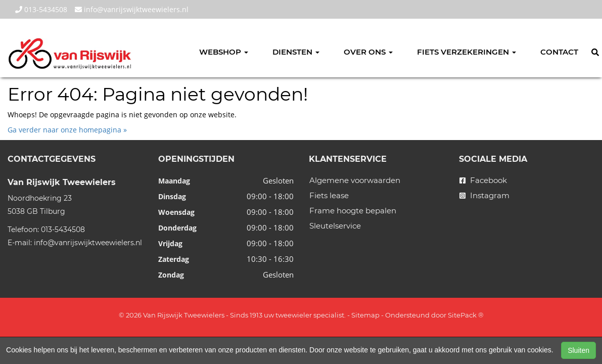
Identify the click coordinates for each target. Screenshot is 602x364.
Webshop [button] (224, 52)
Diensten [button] (296, 52)
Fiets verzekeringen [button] (467, 52)
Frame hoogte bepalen (353, 211)
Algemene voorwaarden (355, 180)
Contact (559, 52)
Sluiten (578, 350)
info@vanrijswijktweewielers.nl (132, 9)
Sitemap (365, 315)
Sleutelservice (335, 226)
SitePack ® (466, 315)
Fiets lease (329, 195)
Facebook (483, 180)
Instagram (484, 195)
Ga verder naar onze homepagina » (67, 130)
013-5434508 (41, 9)
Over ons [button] (368, 52)
